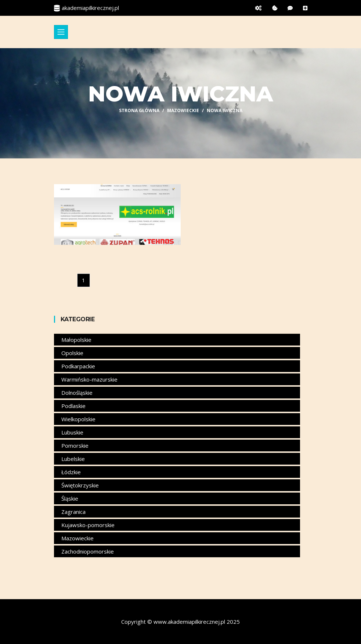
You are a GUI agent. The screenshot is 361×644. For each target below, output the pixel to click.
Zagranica (73, 512)
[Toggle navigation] (61, 32)
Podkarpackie (78, 366)
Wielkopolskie (78, 419)
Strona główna (139, 110)
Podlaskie (73, 406)
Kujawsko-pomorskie (88, 525)
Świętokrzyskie (80, 485)
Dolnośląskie (77, 393)
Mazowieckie (183, 110)
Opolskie (72, 353)
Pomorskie (75, 446)
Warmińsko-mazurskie (89, 379)
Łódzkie (71, 472)
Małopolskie (76, 340)
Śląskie (70, 498)
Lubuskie (72, 432)
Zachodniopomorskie (88, 551)
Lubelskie (73, 459)
